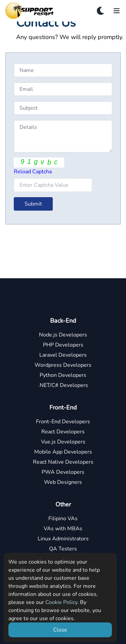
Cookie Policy (61, 602)
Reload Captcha (33, 172)
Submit (33, 204)
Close (60, 630)
